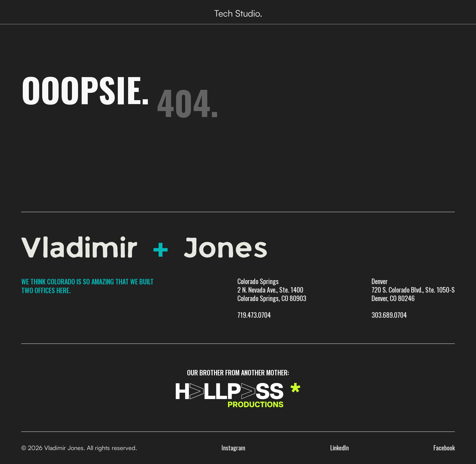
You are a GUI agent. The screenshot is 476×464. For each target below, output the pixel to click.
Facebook (444, 448)
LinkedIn (340, 448)
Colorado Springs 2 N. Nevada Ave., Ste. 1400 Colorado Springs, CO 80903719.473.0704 (272, 298)
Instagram (233, 448)
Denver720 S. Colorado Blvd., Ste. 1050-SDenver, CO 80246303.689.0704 (413, 298)
